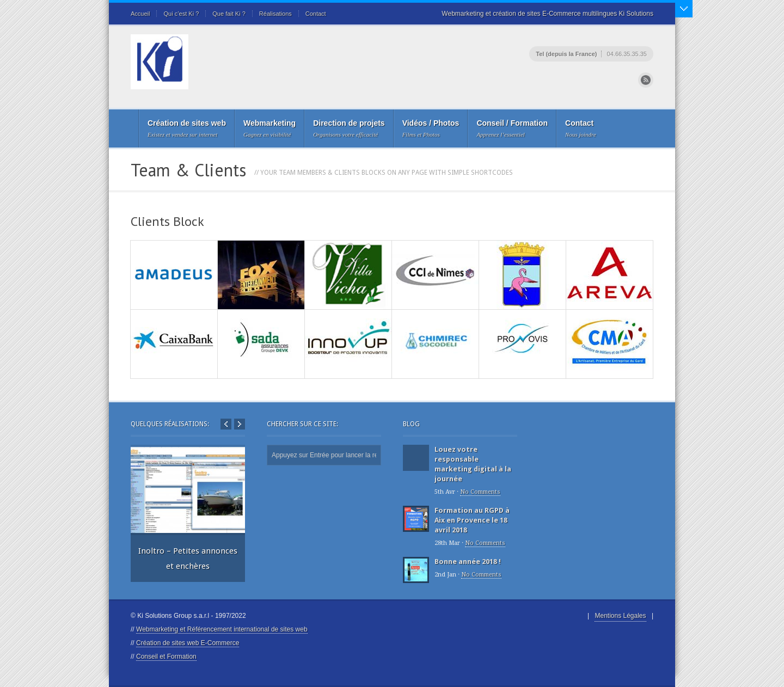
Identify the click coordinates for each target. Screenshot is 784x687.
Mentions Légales (620, 616)
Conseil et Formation (166, 657)
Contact (316, 14)
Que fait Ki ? (229, 14)
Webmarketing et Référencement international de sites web (222, 629)
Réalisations (275, 14)
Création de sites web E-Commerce (188, 643)
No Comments (480, 492)
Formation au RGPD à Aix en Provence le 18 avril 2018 (472, 520)
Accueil (140, 14)
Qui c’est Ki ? (181, 14)
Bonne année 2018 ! (468, 562)
